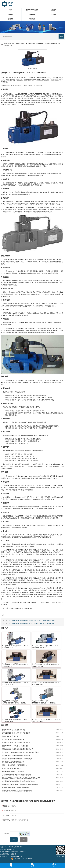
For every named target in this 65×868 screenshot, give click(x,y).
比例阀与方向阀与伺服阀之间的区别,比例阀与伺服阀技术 (21, 784)
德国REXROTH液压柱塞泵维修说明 (14, 730)
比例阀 (30, 94)
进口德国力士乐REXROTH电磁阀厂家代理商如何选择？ (20, 752)
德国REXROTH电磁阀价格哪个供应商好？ (16, 743)
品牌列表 (53, 10)
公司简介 (53, 14)
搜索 (61, 36)
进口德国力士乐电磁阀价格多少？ (13, 762)
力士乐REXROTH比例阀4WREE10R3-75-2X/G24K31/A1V (46, 720)
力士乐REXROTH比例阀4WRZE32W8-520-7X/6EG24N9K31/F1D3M (32, 620)
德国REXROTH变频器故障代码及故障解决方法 (17, 749)
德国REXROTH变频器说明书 (11, 768)
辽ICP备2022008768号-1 (15, 856)
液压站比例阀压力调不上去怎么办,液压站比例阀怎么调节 (21, 778)
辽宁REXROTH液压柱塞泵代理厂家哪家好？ (17, 733)
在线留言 (11, 19)
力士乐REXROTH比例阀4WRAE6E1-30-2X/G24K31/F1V (15, 665)
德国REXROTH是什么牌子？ (11, 736)
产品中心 (11, 14)
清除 (24, 840)
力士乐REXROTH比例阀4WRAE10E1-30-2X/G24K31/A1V (46, 665)
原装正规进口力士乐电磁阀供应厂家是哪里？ (17, 755)
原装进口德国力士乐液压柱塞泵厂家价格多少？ (17, 759)
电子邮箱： (6, 815)
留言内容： (6, 820)
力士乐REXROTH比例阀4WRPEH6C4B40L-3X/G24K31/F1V (14, 702)
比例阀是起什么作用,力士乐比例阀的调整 (15, 788)
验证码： (7, 833)
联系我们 (32, 19)
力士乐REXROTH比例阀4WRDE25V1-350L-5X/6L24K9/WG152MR (31, 623)
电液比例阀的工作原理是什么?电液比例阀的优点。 (19, 781)
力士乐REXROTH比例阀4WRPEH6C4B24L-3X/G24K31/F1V (44, 702)
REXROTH (24, 94)
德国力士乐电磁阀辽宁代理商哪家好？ (14, 765)
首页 (11, 10)
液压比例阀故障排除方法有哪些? (13, 772)
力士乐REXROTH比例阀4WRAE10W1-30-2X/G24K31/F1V (46, 684)
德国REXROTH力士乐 (32, 10)
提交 (14, 840)
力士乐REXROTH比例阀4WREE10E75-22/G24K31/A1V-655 (45, 647)
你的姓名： (6, 806)
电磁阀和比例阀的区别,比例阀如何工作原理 (16, 775)
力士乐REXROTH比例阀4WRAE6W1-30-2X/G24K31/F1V (16, 684)
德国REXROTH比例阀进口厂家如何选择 (15, 746)
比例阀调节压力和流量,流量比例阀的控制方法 (17, 791)
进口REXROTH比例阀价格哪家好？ (14, 739)
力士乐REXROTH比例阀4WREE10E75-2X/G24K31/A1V (15, 720)
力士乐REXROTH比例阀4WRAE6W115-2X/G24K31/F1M (15, 647)
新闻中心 (32, 14)
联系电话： (6, 811)
